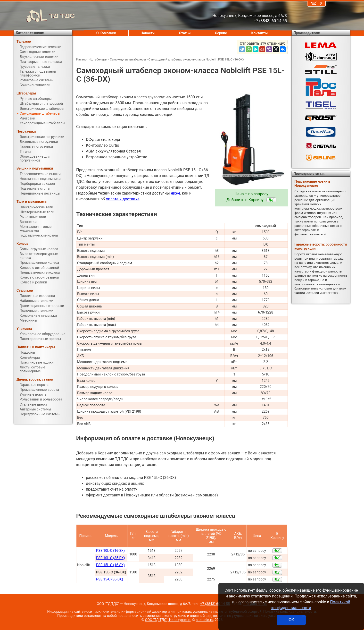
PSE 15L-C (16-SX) (110, 565)
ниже (176, 193)
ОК (291, 620)
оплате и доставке (123, 199)
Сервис (221, 33)
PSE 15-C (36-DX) (110, 579)
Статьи (185, 33)
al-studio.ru (205, 620)
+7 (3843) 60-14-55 (215, 604)
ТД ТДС (44, 16)
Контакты (260, 33)
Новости (148, 33)
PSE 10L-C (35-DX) (111, 558)
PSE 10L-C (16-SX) (110, 551)
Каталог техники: (30, 33)
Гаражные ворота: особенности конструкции (321, 247)
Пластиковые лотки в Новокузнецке (312, 184)
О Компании (106, 33)
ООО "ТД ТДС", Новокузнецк (168, 620)
